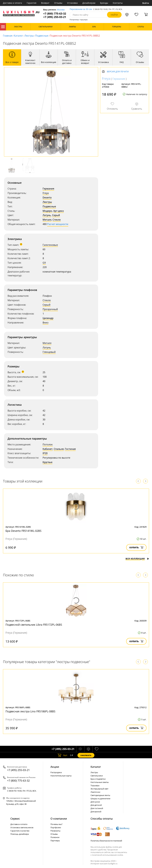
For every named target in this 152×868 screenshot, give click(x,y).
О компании (59, 819)
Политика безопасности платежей (106, 841)
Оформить (86, 755)
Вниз (45, 323)
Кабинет (48, 449)
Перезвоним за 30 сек (81, 9)
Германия (48, 189)
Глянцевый (49, 352)
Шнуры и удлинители (100, 799)
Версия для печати (118, 72)
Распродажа (56, 772)
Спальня (59, 449)
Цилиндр (48, 318)
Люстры (29, 36)
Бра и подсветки (98, 779)
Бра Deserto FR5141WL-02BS (23, 531)
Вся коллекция (137, 559)
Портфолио (56, 827)
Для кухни (95, 802)
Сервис (15, 819)
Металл (47, 220)
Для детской (96, 805)
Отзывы (58, 3)
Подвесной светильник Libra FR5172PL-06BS (34, 625)
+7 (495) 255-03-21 (55, 17)
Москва (61, 10)
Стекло (57, 220)
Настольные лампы (100, 782)
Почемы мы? (56, 824)
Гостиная (70, 449)
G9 (44, 263)
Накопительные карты (61, 776)
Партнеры (55, 841)
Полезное (55, 837)
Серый (56, 215)
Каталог (3, 27)
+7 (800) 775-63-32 (55, 14)
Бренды (104, 3)
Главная (8, 36)
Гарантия (32, 3)
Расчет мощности (58, 224)
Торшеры (95, 785)
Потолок (48, 444)
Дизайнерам (89, 3)
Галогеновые (50, 245)
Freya (46, 193)
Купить (136, 547)
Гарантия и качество (20, 831)
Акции (55, 767)
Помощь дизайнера (20, 834)
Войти (146, 3)
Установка (72, 3)
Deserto (47, 198)
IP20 (45, 453)
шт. (63, 755)
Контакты (118, 3)
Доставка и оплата (12, 3)
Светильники (97, 776)
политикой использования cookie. (108, 855)
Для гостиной (97, 808)
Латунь (47, 215)
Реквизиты (55, 831)
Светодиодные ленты (100, 795)
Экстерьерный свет (99, 789)
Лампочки (95, 792)
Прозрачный (50, 309)
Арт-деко (59, 211)
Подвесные (42, 36)
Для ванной (96, 812)
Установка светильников (22, 827)
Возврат (45, 3)
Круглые (47, 462)
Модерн (47, 211)
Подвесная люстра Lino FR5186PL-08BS (30, 711)
